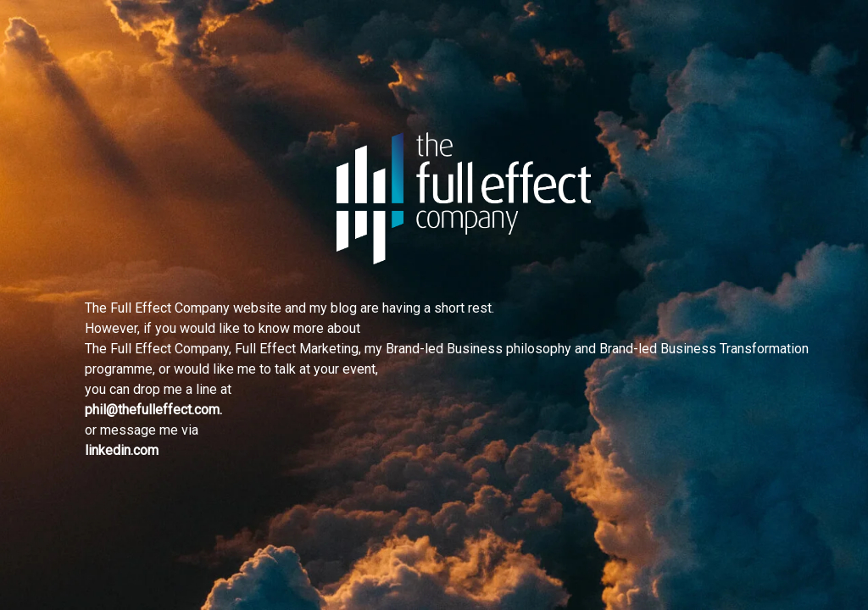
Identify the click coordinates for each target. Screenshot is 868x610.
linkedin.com (122, 450)
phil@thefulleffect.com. (153, 410)
